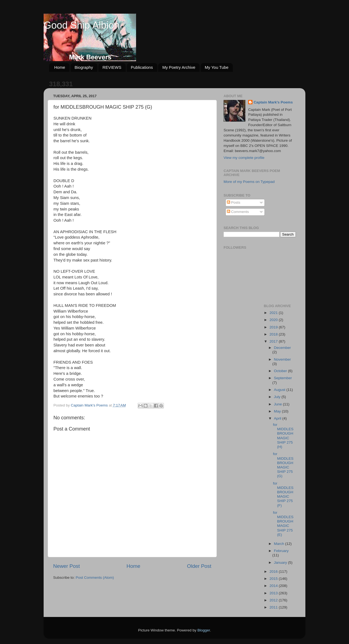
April (278, 418)
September (283, 378)
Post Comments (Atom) (95, 578)
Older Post (199, 566)
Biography (84, 67)
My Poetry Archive (179, 67)
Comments (238, 212)
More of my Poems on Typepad (249, 182)
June (279, 404)
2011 (274, 607)
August (280, 390)
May (278, 411)
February (281, 551)
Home (60, 67)
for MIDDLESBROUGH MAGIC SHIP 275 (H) (283, 436)
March (280, 544)
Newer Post (67, 566)
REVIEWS (112, 67)
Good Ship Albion (82, 25)
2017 (274, 341)
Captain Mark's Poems (273, 102)
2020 (274, 320)
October (281, 371)
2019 (274, 327)
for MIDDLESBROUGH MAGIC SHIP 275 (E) (283, 524)
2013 (274, 593)
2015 (274, 579)
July (278, 397)
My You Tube (217, 67)
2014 (274, 586)
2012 (274, 600)
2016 (274, 572)
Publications (142, 67)
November (282, 359)
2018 (274, 334)
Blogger (204, 630)
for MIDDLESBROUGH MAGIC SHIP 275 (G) (283, 465)
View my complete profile (244, 158)
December (282, 348)
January (281, 563)
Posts (234, 202)
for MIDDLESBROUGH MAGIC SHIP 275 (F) (283, 494)
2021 (274, 313)
